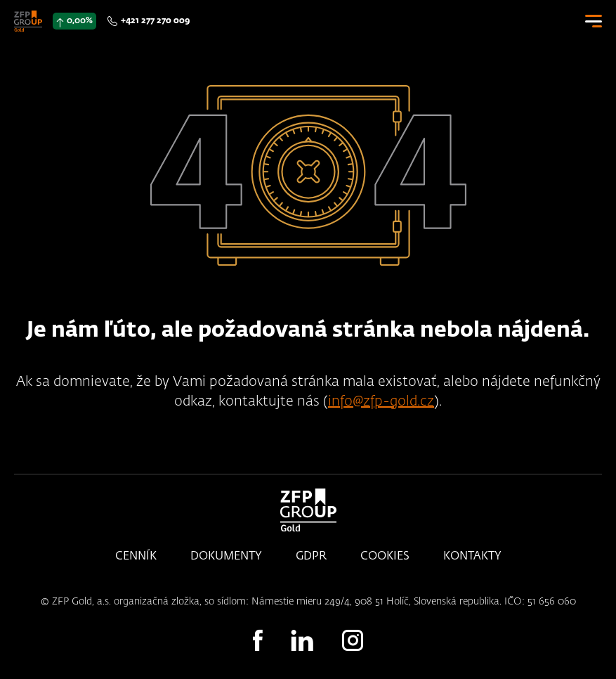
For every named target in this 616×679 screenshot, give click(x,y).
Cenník (136, 557)
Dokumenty (226, 557)
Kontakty (472, 557)
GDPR (311, 557)
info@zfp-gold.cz (381, 401)
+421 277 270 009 (155, 21)
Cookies (385, 557)
